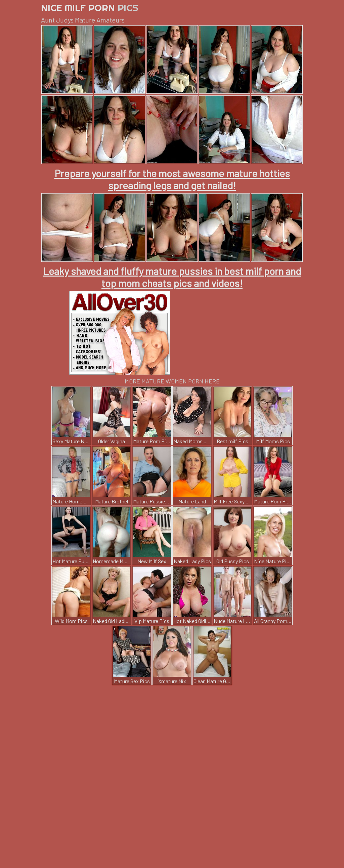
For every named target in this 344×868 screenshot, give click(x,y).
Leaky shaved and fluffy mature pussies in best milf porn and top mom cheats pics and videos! (172, 277)
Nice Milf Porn (90, 8)
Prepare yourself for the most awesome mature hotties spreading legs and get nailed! (172, 179)
